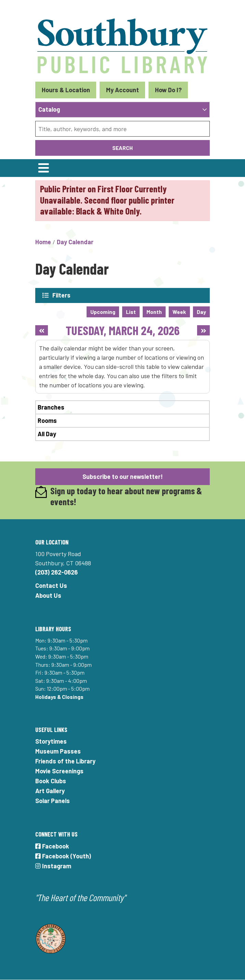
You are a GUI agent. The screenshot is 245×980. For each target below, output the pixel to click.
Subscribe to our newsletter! (123, 477)
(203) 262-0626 (56, 572)
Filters (62, 295)
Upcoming (103, 312)
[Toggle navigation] (43, 168)
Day (201, 312)
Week (179, 312)
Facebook (52, 846)
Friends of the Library (65, 761)
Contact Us (51, 585)
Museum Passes (58, 751)
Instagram (53, 866)
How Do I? (168, 90)
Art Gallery (50, 791)
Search (122, 148)
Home (43, 242)
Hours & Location (66, 90)
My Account (122, 90)
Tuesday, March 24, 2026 (123, 330)
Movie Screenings (59, 771)
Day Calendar (75, 242)
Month (154, 312)
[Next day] (203, 330)
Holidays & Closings (59, 697)
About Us (48, 595)
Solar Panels (53, 801)
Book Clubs (51, 781)
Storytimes (51, 741)
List (131, 312)
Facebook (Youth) (63, 856)
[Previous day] (42, 330)
